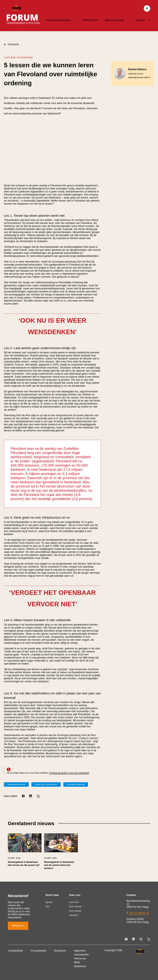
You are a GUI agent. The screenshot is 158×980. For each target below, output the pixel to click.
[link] (25, 853)
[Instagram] (141, 939)
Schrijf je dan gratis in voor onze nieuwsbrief (69, 773)
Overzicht (11, 44)
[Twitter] (38, 796)
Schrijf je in (18, 926)
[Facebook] (23, 796)
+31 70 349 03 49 (139, 913)
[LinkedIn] (31, 796)
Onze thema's (90, 20)
